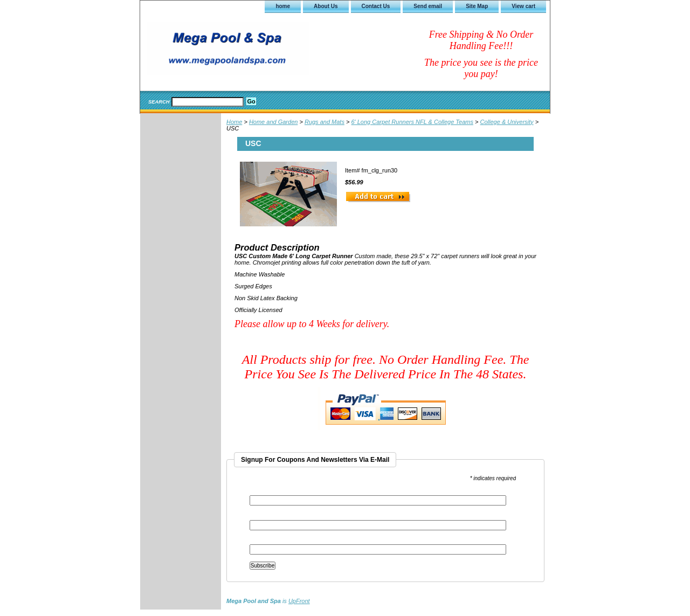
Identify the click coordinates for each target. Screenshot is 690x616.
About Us (326, 6)
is (268, 601)
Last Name (263, 541)
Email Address (270, 492)
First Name (264, 517)
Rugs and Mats (325, 122)
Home (234, 122)
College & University (507, 122)
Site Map (477, 6)
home (283, 6)
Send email (428, 6)
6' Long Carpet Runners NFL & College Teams (412, 122)
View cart (523, 6)
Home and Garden (274, 122)
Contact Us (376, 6)
